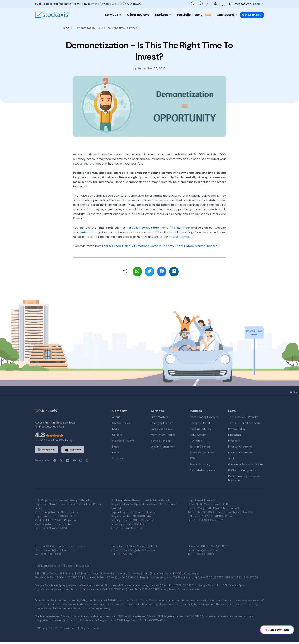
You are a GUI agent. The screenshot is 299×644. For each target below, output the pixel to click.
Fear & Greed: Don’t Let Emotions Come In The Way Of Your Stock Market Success (160, 246)
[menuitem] (236, 15)
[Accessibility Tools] (223, 4)
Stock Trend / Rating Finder (171, 228)
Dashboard (227, 15)
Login (258, 4)
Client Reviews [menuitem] (138, 15)
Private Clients (179, 237)
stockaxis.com (83, 232)
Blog (66, 28)
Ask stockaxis (277, 630)
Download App (240, 4)
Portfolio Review (138, 228)
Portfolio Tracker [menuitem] (194, 15)
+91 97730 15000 (130, 4)
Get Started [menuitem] (252, 15)
